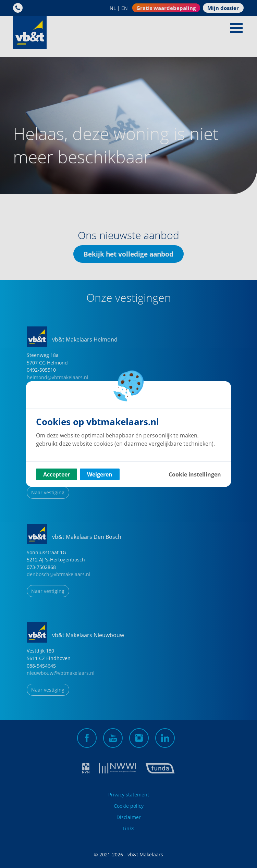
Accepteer (57, 474)
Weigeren (100, 474)
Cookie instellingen (195, 474)
